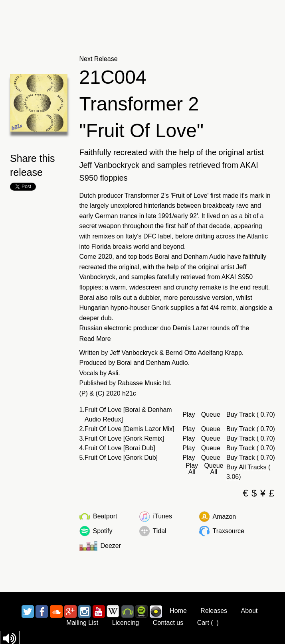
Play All (192, 469)
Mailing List (82, 623)
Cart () (208, 623)
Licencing (126, 623)
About (249, 611)
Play (189, 415)
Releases (214, 611)
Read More (95, 339)
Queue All (214, 469)
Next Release (99, 59)
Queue (211, 415)
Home (178, 611)
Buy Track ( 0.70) (251, 415)
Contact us (168, 623)
